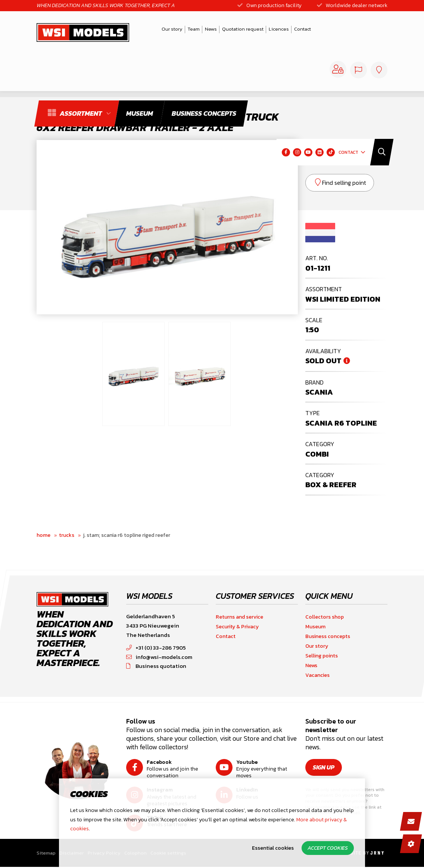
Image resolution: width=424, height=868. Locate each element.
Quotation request (230, 31)
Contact (289, 31)
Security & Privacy (237, 627)
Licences (266, 31)
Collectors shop (325, 617)
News (198, 31)
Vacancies (317, 675)
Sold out (323, 361)
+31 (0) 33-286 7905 (156, 648)
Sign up (324, 767)
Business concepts (328, 636)
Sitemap (46, 853)
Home (43, 535)
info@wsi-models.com (159, 657)
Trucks (67, 535)
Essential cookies (273, 848)
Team (181, 31)
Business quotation (156, 666)
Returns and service (239, 617)
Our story (159, 31)
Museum (315, 627)
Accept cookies (328, 848)
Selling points (322, 656)
